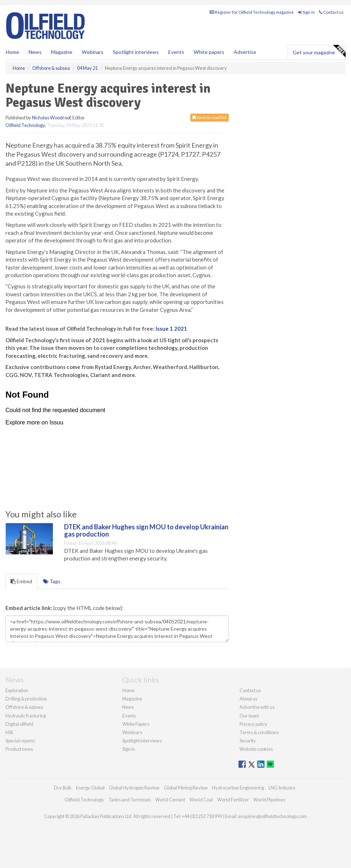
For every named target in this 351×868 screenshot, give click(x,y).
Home (12, 52)
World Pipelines (269, 800)
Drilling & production (26, 699)
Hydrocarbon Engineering (238, 788)
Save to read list (210, 117)
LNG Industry (282, 788)
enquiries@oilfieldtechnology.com (272, 816)
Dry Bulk (63, 788)
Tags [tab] (52, 581)
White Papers (136, 724)
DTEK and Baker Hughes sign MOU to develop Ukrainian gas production (146, 530)
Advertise (245, 52)
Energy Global (90, 788)
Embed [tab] (21, 581)
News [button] (35, 52)
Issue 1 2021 (171, 329)
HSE (9, 732)
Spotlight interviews (136, 52)
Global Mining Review (186, 788)
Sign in (306, 12)
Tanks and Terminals (130, 800)
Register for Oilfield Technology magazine (252, 12)
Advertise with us (257, 707)
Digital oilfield (19, 724)
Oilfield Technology (25, 125)
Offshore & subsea (24, 707)
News (128, 707)
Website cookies (256, 749)
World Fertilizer (233, 800)
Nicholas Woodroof (51, 118)
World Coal (201, 800)
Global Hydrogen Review (134, 788)
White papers (209, 52)
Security (248, 741)
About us (248, 699)
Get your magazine (319, 51)
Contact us (331, 12)
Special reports (20, 741)
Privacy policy (253, 724)
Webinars (93, 52)
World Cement (170, 800)
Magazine (62, 52)
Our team (249, 716)
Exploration (17, 690)
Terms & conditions (259, 732)
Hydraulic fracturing (26, 716)
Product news (19, 749)
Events (176, 52)
